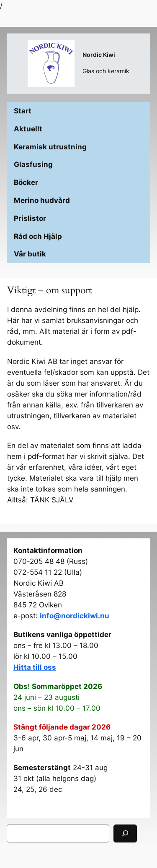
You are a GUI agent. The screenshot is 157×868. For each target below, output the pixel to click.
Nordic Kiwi (99, 55)
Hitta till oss (35, 667)
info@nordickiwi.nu (75, 616)
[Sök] (125, 833)
